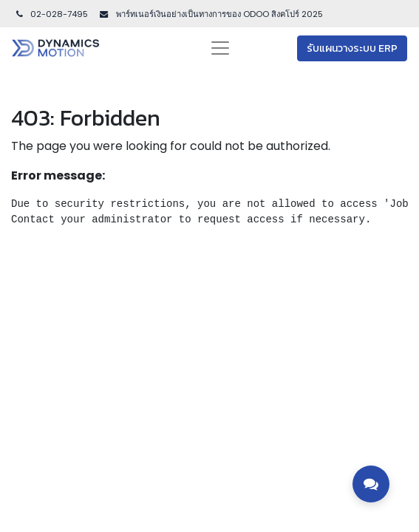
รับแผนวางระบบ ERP (352, 48)
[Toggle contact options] (371, 484)
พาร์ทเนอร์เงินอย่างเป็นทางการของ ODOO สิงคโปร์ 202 (216, 14)
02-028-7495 (51, 14)
